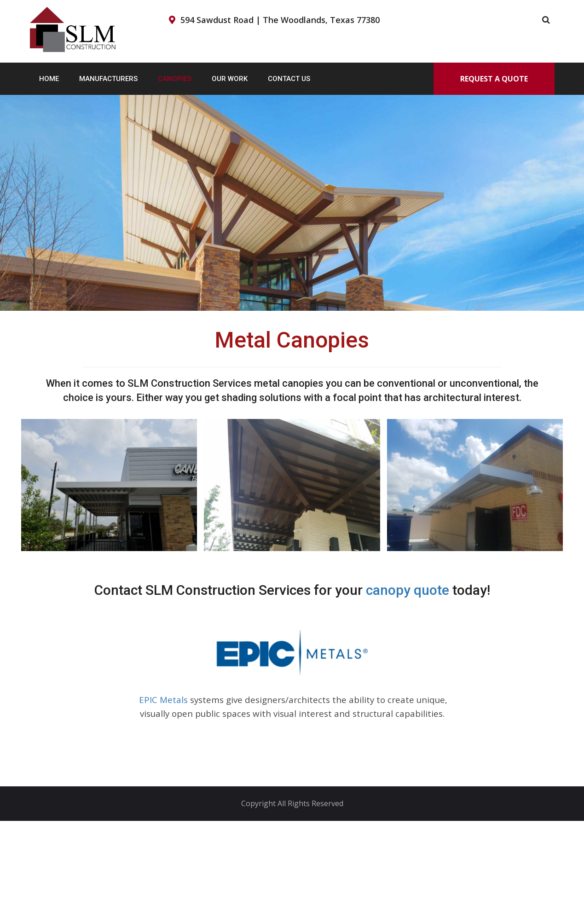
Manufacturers (108, 79)
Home (49, 79)
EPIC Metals (162, 700)
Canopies (175, 79)
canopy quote (408, 590)
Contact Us (289, 79)
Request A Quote (494, 79)
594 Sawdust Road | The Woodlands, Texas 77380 (280, 20)
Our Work (230, 79)
